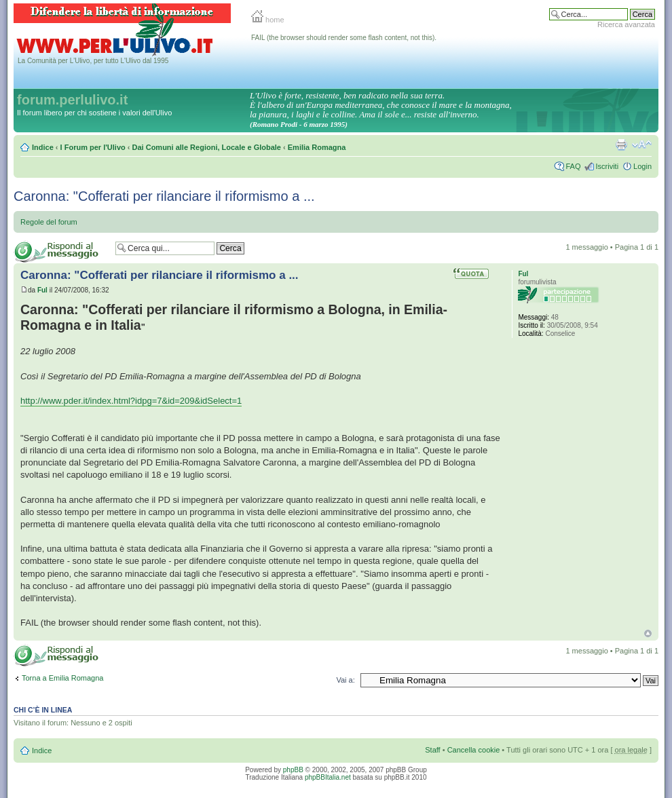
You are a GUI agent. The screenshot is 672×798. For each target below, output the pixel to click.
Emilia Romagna (317, 147)
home (268, 20)
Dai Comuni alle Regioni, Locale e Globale (207, 147)
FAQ (573, 166)
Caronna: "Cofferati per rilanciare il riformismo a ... (164, 196)
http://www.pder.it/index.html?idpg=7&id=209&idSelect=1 (131, 401)
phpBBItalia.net (328, 777)
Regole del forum (49, 222)
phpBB (293, 770)
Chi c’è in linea (43, 710)
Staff (432, 750)
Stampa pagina (621, 145)
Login (642, 166)
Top (648, 633)
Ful (42, 290)
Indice (43, 147)
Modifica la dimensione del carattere (642, 145)
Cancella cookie (474, 750)
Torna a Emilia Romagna (62, 678)
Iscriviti (607, 166)
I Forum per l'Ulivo (93, 147)
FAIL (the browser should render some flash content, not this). (344, 38)
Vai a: (345, 680)
